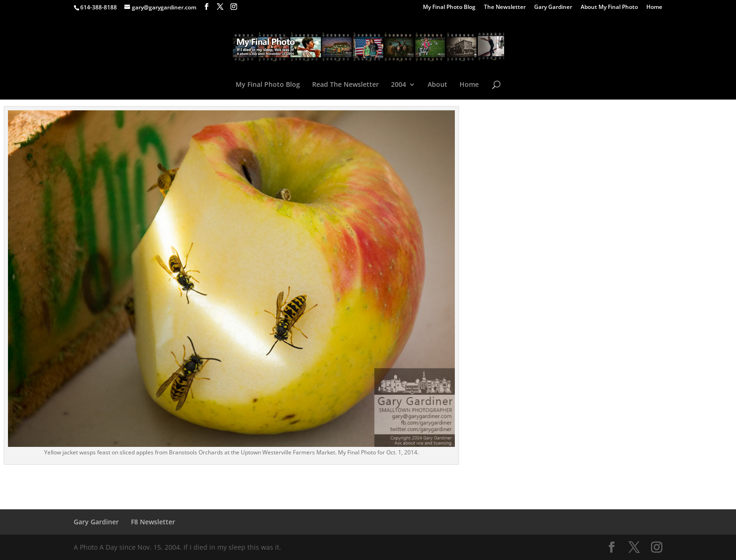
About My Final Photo (609, 8)
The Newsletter (505, 8)
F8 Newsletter (153, 522)
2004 (399, 85)
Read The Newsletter (345, 85)
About (437, 85)
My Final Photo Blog (449, 8)
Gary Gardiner (553, 8)
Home (654, 8)
